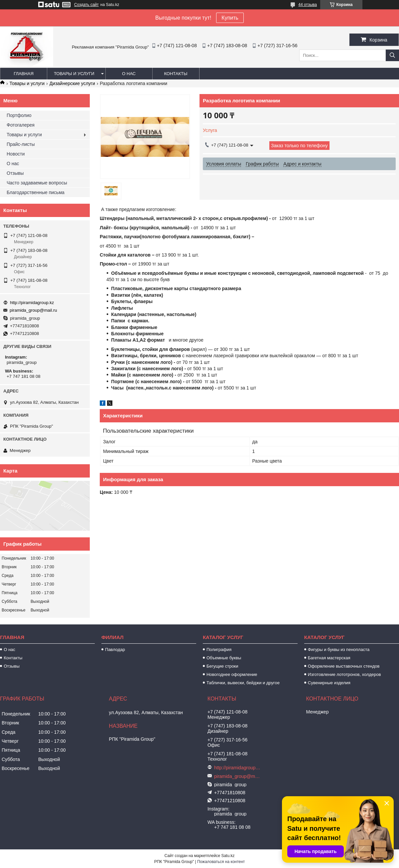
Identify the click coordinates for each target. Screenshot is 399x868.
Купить (230, 18)
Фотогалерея (21, 125)
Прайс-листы (21, 144)
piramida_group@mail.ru (33, 310)
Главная (24, 74)
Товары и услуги (74, 74)
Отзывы (15, 173)
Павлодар (115, 650)
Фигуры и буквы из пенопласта (339, 650)
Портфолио (19, 115)
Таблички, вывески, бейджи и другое (243, 683)
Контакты (176, 74)
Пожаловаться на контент (221, 862)
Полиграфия (219, 650)
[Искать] (392, 55)
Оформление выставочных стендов (344, 666)
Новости (16, 154)
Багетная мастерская (329, 658)
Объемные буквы (224, 658)
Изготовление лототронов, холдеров (344, 674)
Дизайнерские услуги (72, 83)
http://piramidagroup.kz (32, 303)
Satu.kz (228, 856)
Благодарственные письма (36, 192)
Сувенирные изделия (329, 683)
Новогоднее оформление (232, 674)
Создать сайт (86, 5)
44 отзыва (308, 5)
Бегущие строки (222, 666)
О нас (129, 74)
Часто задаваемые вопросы (37, 183)
